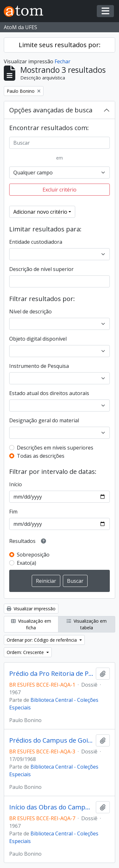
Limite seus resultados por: (60, 45)
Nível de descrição (30, 311)
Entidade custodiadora (36, 242)
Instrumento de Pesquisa (39, 366)
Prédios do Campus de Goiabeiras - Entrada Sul (51, 740)
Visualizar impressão (31, 609)
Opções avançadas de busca (51, 110)
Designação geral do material (44, 420)
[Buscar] (60, 143)
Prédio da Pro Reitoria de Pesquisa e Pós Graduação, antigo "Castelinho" (51, 674)
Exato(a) (26, 563)
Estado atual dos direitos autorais (49, 393)
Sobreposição (33, 555)
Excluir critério (60, 190)
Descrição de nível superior (41, 269)
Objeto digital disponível (38, 339)
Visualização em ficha (31, 624)
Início (16, 484)
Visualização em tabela (87, 624)
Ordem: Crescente (26, 652)
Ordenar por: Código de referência (42, 640)
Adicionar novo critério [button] (40, 212)
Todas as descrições (41, 456)
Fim (13, 512)
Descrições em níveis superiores (55, 448)
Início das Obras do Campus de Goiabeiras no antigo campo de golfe (51, 807)
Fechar (63, 61)
